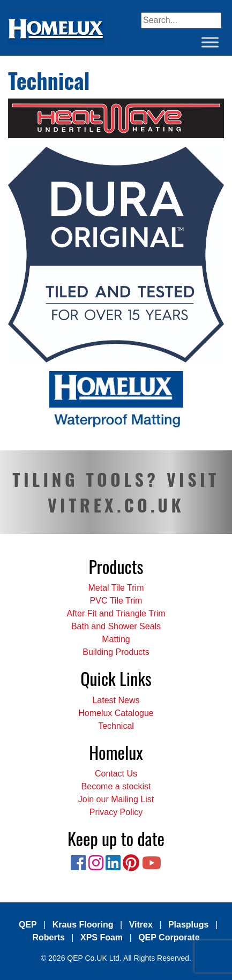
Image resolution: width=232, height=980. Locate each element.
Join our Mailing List (116, 799)
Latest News (116, 700)
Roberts (48, 937)
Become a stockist (116, 786)
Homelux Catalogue (116, 713)
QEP (28, 925)
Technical (116, 726)
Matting (116, 639)
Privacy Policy (116, 812)
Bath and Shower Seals (116, 626)
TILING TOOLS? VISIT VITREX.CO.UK (116, 492)
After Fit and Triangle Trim (116, 613)
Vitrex (141, 925)
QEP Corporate (169, 937)
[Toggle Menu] (210, 42)
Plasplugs (189, 925)
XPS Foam (102, 937)
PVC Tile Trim (116, 601)
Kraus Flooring (83, 925)
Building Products (116, 652)
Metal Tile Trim (116, 588)
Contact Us (116, 774)
